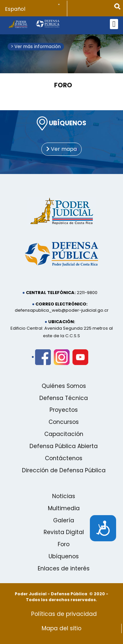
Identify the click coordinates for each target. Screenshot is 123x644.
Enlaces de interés (64, 568)
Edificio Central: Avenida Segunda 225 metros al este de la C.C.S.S (62, 332)
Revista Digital (64, 532)
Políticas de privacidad (64, 614)
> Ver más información (36, 47)
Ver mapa (61, 149)
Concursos (64, 422)
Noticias (64, 496)
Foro (63, 85)
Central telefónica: (51, 293)
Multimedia (64, 508)
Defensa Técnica (64, 398)
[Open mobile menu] (114, 24)
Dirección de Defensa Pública (64, 470)
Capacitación (64, 434)
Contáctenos (64, 458)
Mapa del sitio (61, 628)
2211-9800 (87, 293)
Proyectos (64, 410)
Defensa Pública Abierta (64, 446)
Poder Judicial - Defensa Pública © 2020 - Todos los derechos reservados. (61, 597)
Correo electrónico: (61, 304)
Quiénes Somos (64, 386)
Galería (64, 520)
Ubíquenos (64, 556)
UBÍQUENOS (61, 123)
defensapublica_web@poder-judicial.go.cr (62, 310)
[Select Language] (36, 9)
